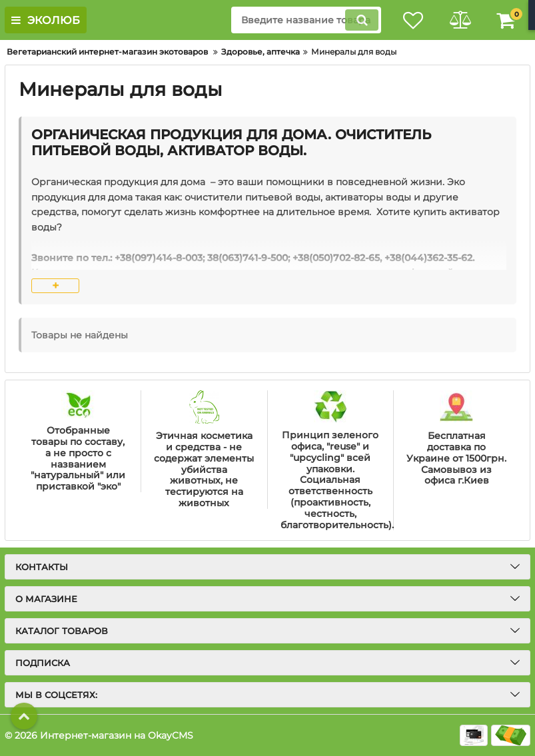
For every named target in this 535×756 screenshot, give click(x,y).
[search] (306, 20)
